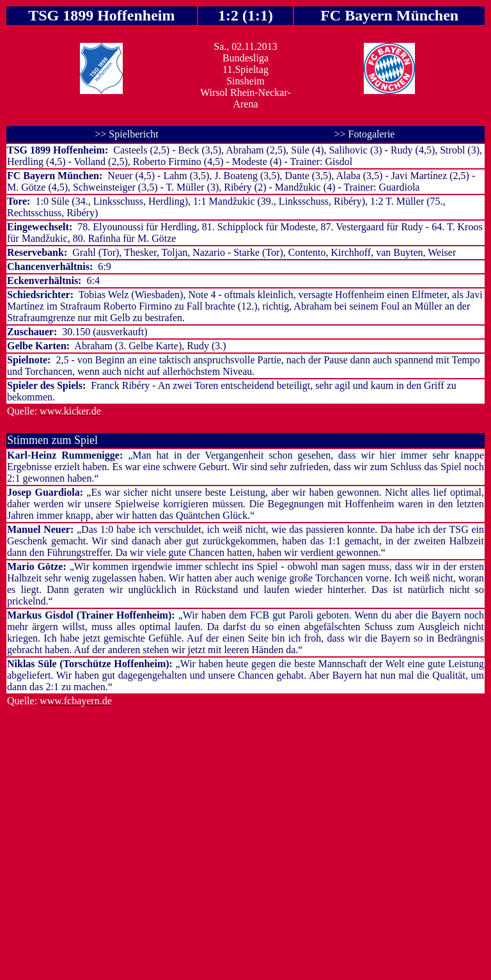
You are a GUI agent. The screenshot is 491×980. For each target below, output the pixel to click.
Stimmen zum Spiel (52, 440)
